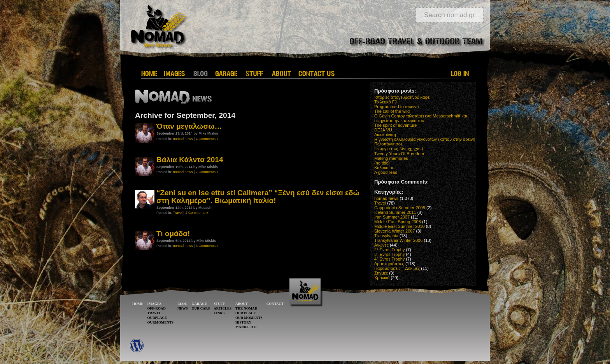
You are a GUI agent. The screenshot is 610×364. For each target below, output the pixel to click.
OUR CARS (201, 308)
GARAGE (200, 304)
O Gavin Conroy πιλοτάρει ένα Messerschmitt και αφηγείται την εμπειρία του (421, 118)
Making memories (391, 158)
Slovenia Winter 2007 (395, 231)
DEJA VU (383, 130)
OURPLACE (157, 318)
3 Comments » (207, 246)
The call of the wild (392, 111)
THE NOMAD (246, 308)
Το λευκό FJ (386, 102)
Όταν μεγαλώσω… (189, 126)
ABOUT (242, 304)
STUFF (219, 304)
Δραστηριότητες (389, 264)
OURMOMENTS (161, 322)
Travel (178, 213)
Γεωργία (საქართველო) (399, 149)
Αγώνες (381, 245)
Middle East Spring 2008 (398, 222)
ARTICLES (223, 308)
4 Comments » (207, 139)
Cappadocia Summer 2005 (400, 208)
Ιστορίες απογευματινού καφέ (402, 97)
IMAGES (155, 304)
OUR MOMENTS (249, 318)
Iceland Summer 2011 (395, 212)
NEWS (183, 308)
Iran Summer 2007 (392, 217)
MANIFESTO (246, 327)
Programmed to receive (396, 107)
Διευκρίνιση (385, 135)
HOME (138, 304)
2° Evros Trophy (389, 250)
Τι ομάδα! (173, 234)
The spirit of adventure (395, 125)
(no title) (382, 163)
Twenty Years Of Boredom (399, 154)
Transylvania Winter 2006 (398, 240)
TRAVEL (154, 313)
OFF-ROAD (157, 308)
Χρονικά (382, 278)
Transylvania (386, 236)
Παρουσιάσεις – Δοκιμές (397, 268)
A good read (386, 172)
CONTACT (275, 304)
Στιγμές (381, 273)
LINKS (219, 313)
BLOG (182, 304)
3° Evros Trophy (389, 254)
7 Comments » (207, 172)
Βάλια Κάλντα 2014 (190, 160)
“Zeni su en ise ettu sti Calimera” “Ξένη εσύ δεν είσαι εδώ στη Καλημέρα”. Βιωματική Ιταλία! (258, 196)
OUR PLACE (246, 313)
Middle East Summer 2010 (400, 226)
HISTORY (243, 322)
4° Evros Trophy (389, 259)
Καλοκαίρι (384, 168)
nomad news (183, 139)
